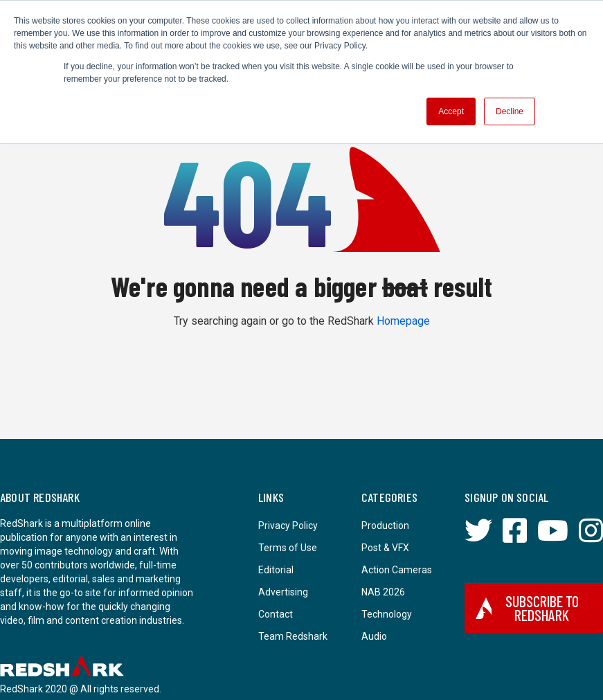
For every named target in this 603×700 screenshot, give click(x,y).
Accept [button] (451, 111)
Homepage (403, 321)
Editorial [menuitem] (276, 570)
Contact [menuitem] (276, 614)
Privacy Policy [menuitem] (288, 526)
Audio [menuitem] (374, 636)
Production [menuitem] (385, 526)
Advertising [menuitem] (283, 592)
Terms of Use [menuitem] (288, 548)
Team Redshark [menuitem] (293, 636)
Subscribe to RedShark (527, 608)
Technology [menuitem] (387, 614)
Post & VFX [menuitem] (385, 548)
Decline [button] (510, 111)
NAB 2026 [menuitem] (383, 592)
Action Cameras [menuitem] (397, 570)
